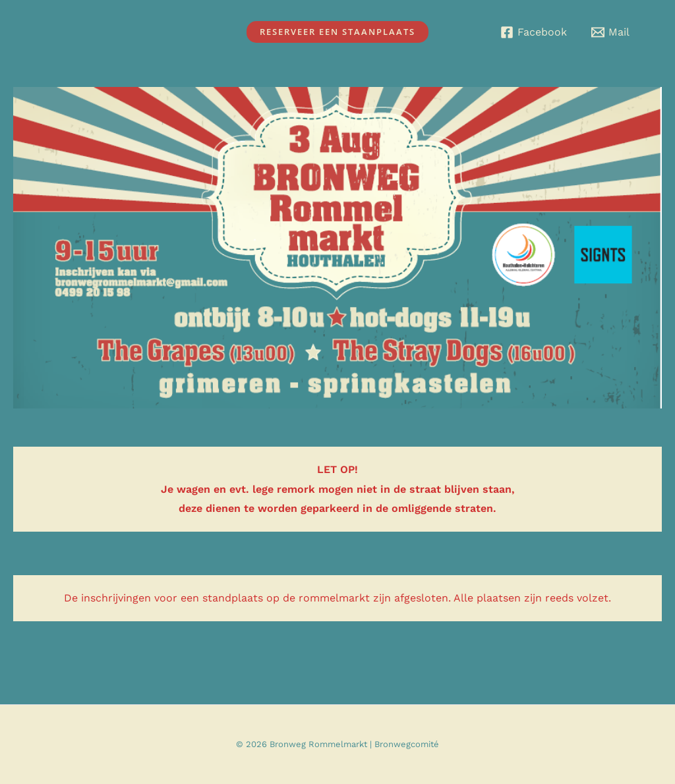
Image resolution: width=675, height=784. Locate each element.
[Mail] (610, 32)
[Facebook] (533, 32)
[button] (337, 32)
